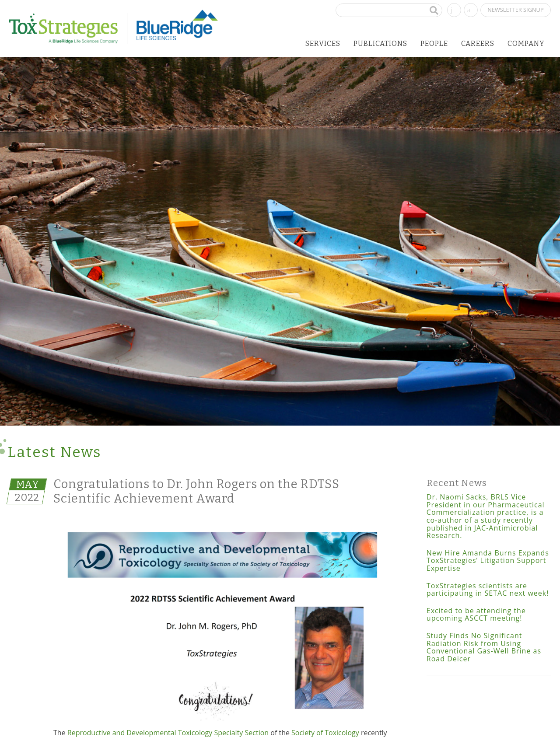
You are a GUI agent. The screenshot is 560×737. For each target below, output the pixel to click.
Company (526, 44)
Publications (380, 44)
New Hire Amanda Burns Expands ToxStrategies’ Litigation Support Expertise (488, 561)
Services (323, 44)
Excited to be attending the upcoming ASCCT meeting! (476, 615)
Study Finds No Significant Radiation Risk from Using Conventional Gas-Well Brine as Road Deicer (484, 647)
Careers (478, 44)
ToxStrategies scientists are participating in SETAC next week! (488, 590)
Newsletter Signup (515, 10)
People (434, 44)
